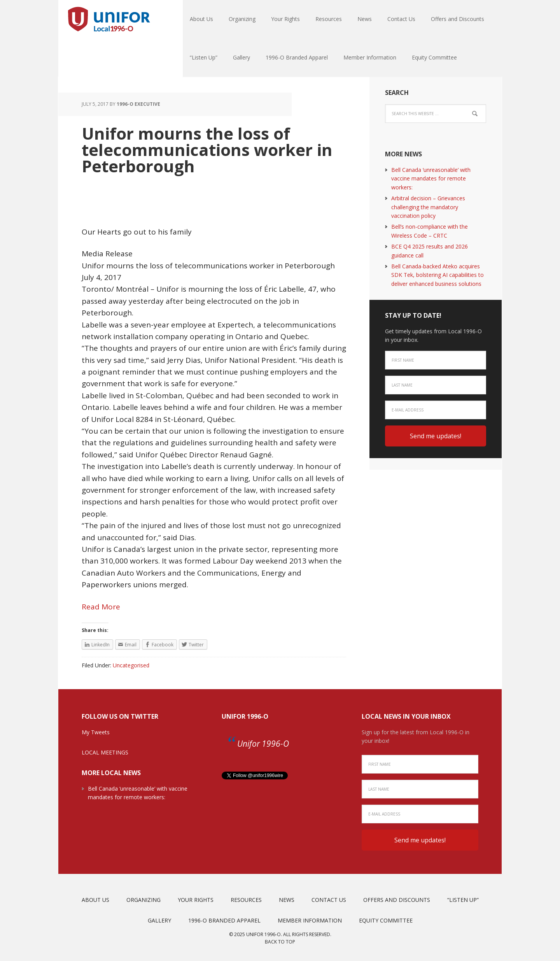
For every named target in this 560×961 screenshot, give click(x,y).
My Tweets (96, 732)
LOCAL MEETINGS (105, 752)
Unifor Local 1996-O (109, 19)
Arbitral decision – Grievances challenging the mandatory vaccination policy (428, 207)
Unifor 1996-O (245, 716)
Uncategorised (131, 665)
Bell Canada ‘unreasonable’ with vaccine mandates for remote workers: (431, 179)
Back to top (280, 942)
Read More (101, 607)
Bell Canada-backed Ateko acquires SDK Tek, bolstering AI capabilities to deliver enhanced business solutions (437, 275)
